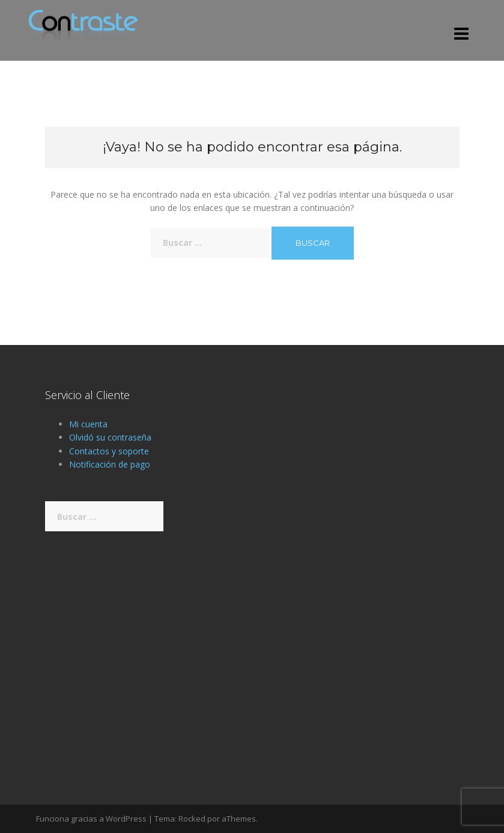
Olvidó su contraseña (110, 437)
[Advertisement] (252, 648)
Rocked (192, 819)
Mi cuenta (88, 424)
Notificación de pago (110, 464)
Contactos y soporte (109, 451)
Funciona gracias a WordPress (91, 819)
